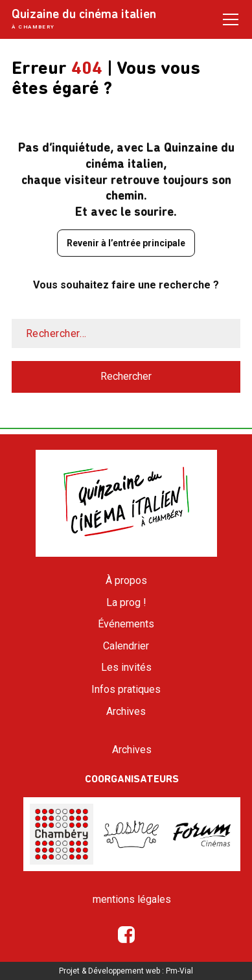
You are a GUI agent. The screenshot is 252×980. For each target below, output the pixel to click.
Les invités (126, 667)
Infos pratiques (126, 689)
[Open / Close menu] (231, 19)
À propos (126, 580)
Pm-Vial (179, 971)
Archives (126, 711)
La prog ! (126, 602)
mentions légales (132, 899)
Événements (126, 624)
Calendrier (126, 646)
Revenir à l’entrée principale (126, 243)
